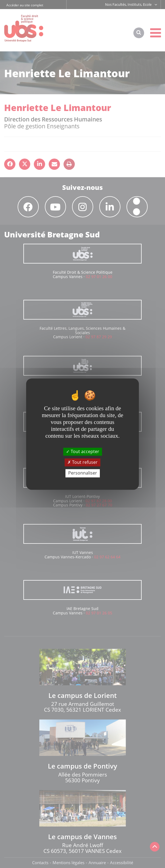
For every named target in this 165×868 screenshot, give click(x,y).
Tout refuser (82, 462)
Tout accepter (83, 451)
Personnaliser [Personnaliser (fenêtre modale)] (83, 473)
